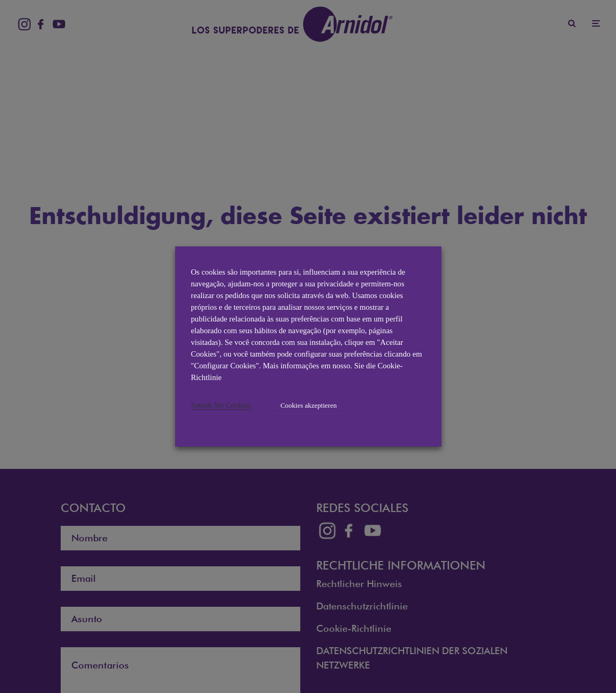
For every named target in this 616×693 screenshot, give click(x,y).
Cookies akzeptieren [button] (309, 405)
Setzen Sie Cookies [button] (221, 405)
